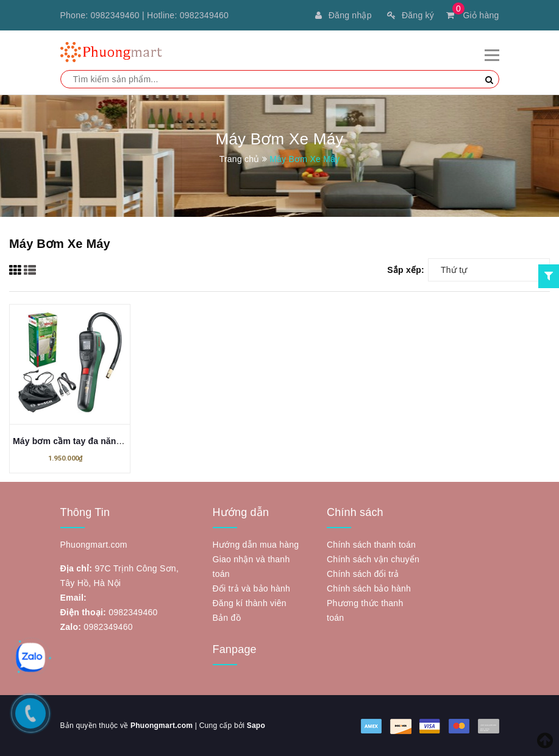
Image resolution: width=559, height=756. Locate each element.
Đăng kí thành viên (250, 603)
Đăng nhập (343, 15)
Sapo (256, 726)
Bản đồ (227, 618)
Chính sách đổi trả (363, 574)
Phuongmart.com (162, 726)
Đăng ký (411, 15)
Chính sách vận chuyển (373, 559)
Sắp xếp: (406, 270)
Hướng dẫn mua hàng (256, 545)
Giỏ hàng (472, 15)
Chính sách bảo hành (369, 588)
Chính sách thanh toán (371, 545)
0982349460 (115, 15)
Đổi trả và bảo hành (252, 588)
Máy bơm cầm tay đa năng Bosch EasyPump (105, 441)
